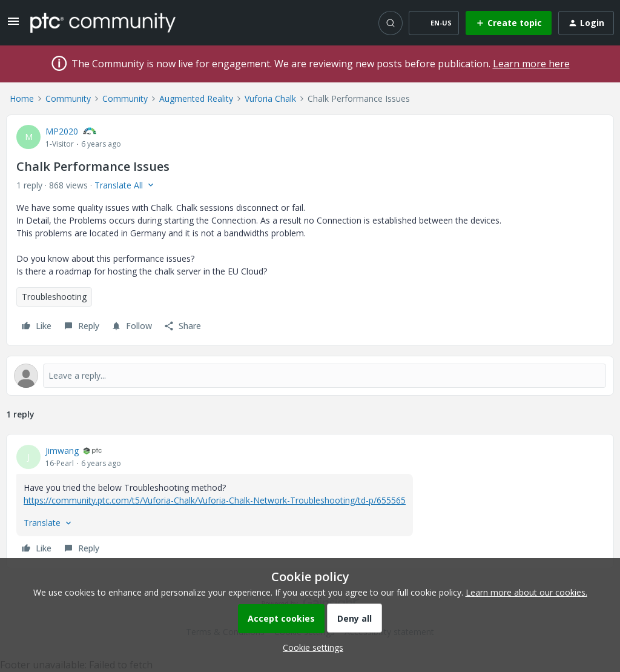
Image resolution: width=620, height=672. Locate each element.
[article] (310, 501)
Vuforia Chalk (270, 98)
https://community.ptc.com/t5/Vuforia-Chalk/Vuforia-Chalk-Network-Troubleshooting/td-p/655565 (215, 500)
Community (68, 98)
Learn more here (531, 64)
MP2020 (62, 131)
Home (22, 98)
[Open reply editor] (310, 376)
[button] (13, 25)
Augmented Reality (196, 98)
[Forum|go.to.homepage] (103, 22)
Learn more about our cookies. (526, 592)
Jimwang (62, 451)
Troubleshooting (54, 297)
